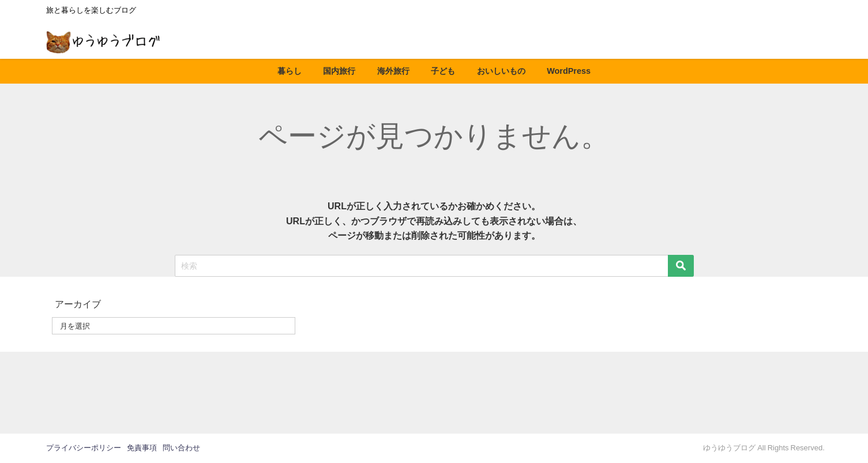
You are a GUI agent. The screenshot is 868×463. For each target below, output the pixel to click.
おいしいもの (501, 71)
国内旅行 (339, 71)
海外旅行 (393, 71)
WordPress (569, 71)
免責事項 (142, 448)
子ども (443, 71)
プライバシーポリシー (84, 448)
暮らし (290, 71)
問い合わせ (181, 448)
